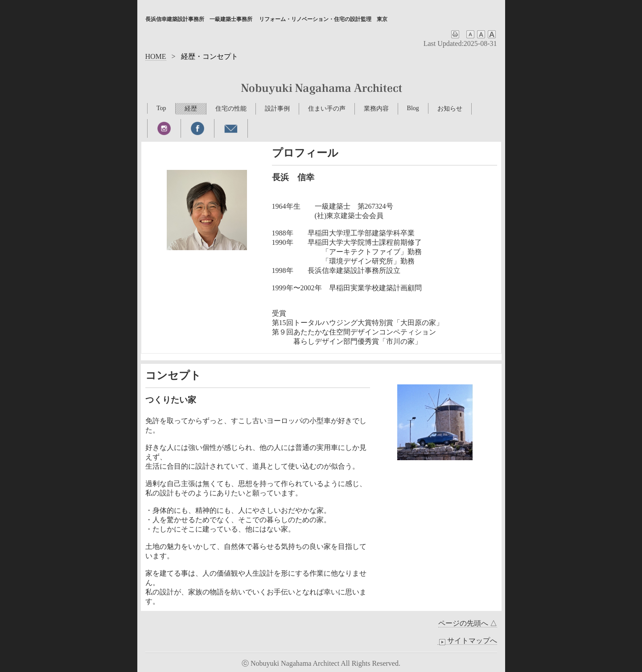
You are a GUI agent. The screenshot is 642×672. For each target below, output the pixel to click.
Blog (413, 108)
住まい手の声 (327, 109)
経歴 (191, 109)
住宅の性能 (231, 109)
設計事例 (277, 109)
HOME (156, 56)
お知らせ (450, 109)
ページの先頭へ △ (468, 623)
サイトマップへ (467, 641)
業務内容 (376, 109)
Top (161, 108)
